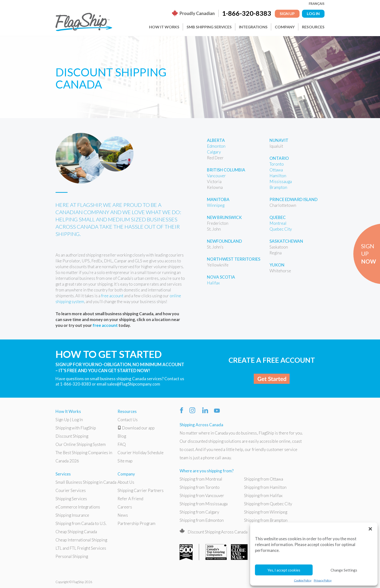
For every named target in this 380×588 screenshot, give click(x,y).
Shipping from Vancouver (202, 495)
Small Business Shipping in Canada (86, 482)
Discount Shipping (72, 436)
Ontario (279, 158)
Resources (313, 27)
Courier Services (71, 490)
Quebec (278, 217)
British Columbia (226, 170)
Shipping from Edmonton (202, 520)
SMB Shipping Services (209, 27)
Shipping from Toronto (200, 487)
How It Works (164, 27)
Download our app (136, 428)
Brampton (278, 187)
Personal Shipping (72, 556)
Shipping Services (71, 499)
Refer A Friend (130, 499)
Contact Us (128, 420)
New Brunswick (224, 217)
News (123, 515)
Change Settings (344, 570)
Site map (125, 461)
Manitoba (218, 199)
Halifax (213, 283)
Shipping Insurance (72, 515)
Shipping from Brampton (266, 520)
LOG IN (313, 13)
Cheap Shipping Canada (76, 532)
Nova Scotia (221, 277)
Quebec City (281, 229)
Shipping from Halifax (263, 495)
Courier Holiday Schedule (141, 453)
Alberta (216, 140)
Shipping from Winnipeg (266, 512)
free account (112, 296)
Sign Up (287, 13)
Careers (125, 507)
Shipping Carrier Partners (141, 490)
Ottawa (276, 170)
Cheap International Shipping (81, 540)
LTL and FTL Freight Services (81, 548)
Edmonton (216, 146)
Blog (122, 436)
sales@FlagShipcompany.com (134, 384)
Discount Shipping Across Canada (218, 532)
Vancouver (216, 176)
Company (285, 27)
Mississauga (281, 181)
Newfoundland (224, 241)
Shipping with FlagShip (76, 428)
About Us (126, 482)
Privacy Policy (323, 580)
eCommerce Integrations (78, 507)
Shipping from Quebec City (268, 504)
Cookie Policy (303, 580)
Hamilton (278, 176)
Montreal (278, 223)
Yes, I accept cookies (284, 570)
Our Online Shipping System (81, 444)
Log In (77, 420)
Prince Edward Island (293, 199)
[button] (370, 529)
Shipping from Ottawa (264, 479)
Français (317, 4)
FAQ (122, 444)
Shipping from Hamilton (265, 487)
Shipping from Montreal (201, 479)
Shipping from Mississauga (204, 504)
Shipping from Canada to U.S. (81, 523)
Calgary (214, 152)
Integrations (253, 27)
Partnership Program (136, 523)
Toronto (277, 164)
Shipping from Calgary (199, 512)
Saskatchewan (286, 241)
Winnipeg (216, 205)
